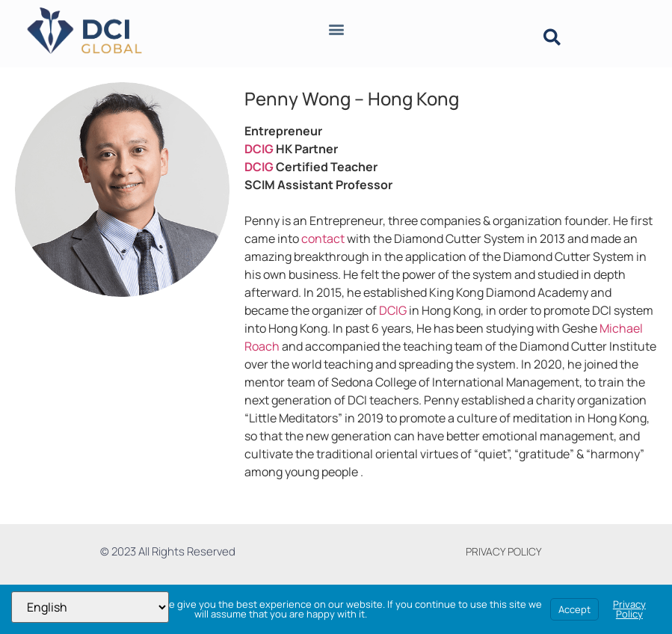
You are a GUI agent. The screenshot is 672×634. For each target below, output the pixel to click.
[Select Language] (90, 607)
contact (323, 238)
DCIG (259, 149)
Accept (574, 609)
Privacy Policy (629, 609)
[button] (336, 27)
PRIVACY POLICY (504, 551)
